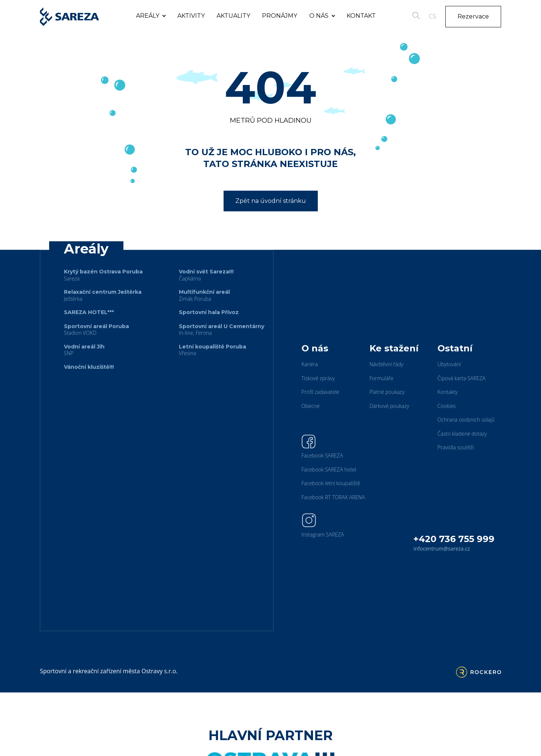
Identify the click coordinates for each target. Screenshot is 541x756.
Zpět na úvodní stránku (271, 201)
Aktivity (191, 16)
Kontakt (361, 16)
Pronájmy (280, 16)
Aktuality (233, 16)
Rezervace (473, 16)
